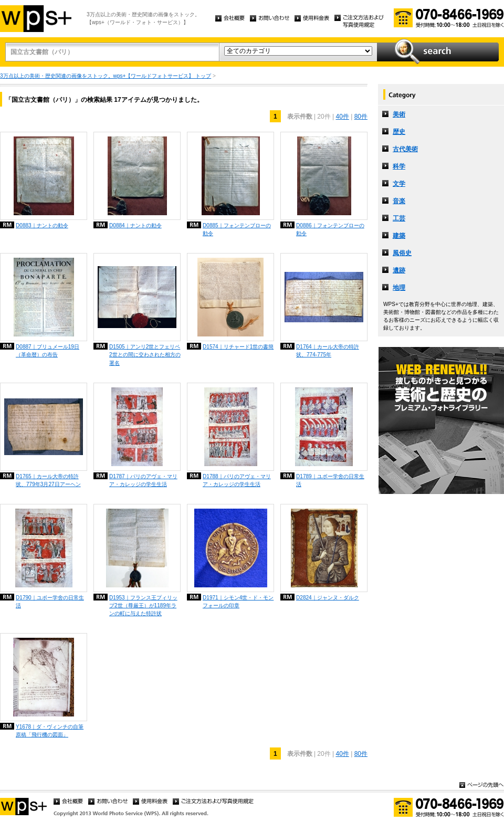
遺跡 (399, 270)
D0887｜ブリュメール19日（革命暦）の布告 (48, 351)
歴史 (399, 132)
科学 (399, 166)
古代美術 (405, 149)
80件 (361, 117)
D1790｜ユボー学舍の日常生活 (50, 602)
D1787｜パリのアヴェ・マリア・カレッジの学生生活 (143, 480)
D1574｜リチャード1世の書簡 (238, 347)
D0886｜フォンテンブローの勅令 (330, 229)
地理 (399, 288)
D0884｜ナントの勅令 (135, 225)
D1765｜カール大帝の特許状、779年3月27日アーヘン (48, 480)
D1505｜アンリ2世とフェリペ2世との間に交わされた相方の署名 (145, 355)
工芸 (399, 218)
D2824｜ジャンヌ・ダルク (328, 598)
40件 (342, 117)
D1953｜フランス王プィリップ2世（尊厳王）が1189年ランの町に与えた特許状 (143, 605)
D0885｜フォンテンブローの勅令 (237, 229)
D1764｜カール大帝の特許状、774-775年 (328, 351)
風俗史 (402, 253)
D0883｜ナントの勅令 (42, 225)
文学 (399, 184)
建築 (399, 236)
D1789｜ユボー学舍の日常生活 (330, 480)
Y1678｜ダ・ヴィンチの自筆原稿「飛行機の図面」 (50, 731)
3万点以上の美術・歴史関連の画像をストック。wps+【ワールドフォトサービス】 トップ (106, 76)
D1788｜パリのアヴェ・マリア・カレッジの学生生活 (237, 480)
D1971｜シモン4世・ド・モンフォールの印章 (238, 602)
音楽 (399, 201)
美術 (399, 114)
